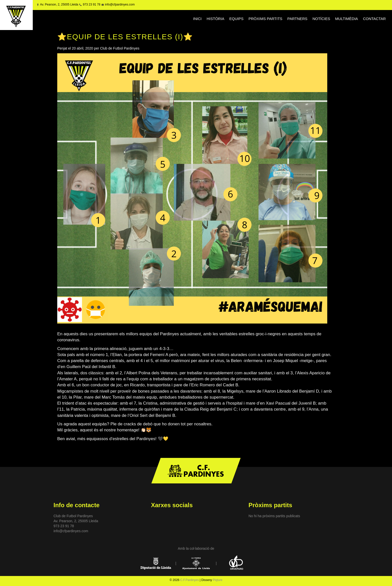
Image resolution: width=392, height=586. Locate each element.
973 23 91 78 (91, 5)
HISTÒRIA (215, 19)
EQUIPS (236, 19)
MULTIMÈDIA (346, 19)
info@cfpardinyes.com (119, 5)
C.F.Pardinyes (190, 580)
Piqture (217, 580)
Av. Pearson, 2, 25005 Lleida (59, 5)
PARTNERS (297, 19)
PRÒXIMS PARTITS (265, 19)
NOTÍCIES (321, 19)
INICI (197, 19)
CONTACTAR (374, 19)
